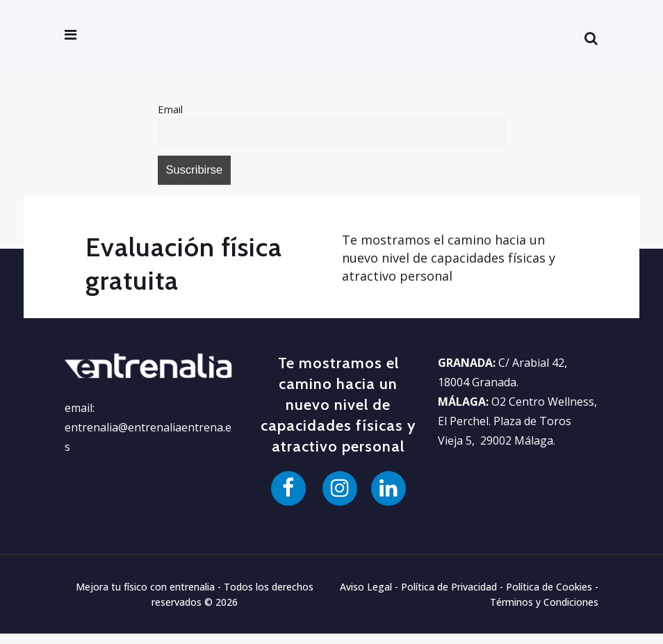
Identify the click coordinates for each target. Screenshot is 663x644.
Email (172, 110)
